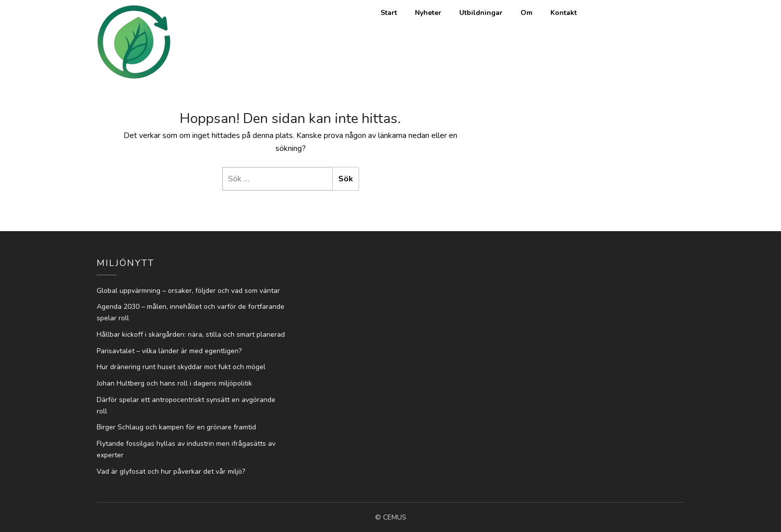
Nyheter (428, 13)
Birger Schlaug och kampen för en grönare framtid (176, 427)
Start (389, 13)
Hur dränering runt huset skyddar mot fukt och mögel (181, 367)
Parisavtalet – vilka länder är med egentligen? (169, 351)
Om (526, 13)
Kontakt (564, 13)
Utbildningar (481, 13)
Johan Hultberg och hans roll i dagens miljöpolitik (174, 383)
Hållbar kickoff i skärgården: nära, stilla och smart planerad (191, 334)
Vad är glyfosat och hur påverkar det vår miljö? (171, 471)
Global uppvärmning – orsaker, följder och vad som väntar (188, 291)
